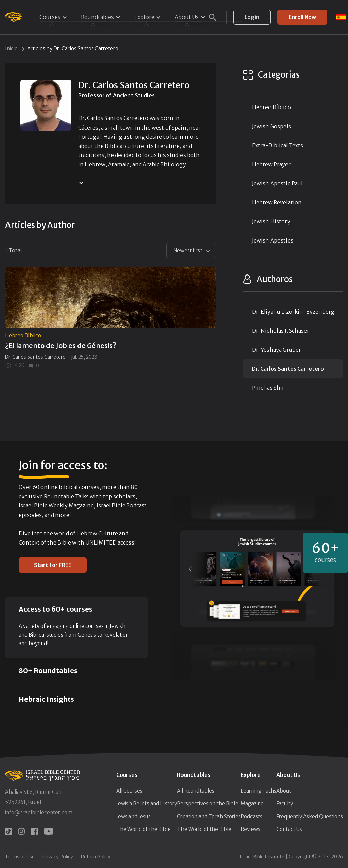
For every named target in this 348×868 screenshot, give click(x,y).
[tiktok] (8, 831)
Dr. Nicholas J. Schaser (281, 331)
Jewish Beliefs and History (147, 804)
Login (252, 17)
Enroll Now (302, 17)
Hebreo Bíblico (23, 336)
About (284, 791)
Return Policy (96, 857)
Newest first (188, 251)
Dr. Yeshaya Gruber (276, 350)
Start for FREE (53, 565)
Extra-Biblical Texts (277, 145)
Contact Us (289, 829)
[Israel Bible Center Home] (14, 17)
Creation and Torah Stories (209, 816)
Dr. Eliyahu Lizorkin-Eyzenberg (293, 312)
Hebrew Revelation (277, 202)
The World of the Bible (143, 829)
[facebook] (34, 831)
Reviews (250, 829)
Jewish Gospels (271, 126)
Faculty (285, 804)
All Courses (129, 791)
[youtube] (49, 831)
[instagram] (21, 831)
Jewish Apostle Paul (277, 183)
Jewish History (271, 221)
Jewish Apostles (273, 240)
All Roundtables (196, 791)
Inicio (11, 48)
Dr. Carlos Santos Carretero (35, 357)
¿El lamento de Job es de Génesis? (61, 345)
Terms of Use (20, 857)
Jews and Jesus (133, 816)
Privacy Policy (58, 857)
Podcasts (251, 816)
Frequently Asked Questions (310, 816)
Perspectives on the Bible (208, 804)
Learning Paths (258, 791)
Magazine (252, 804)
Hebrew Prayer (271, 164)
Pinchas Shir (268, 388)
